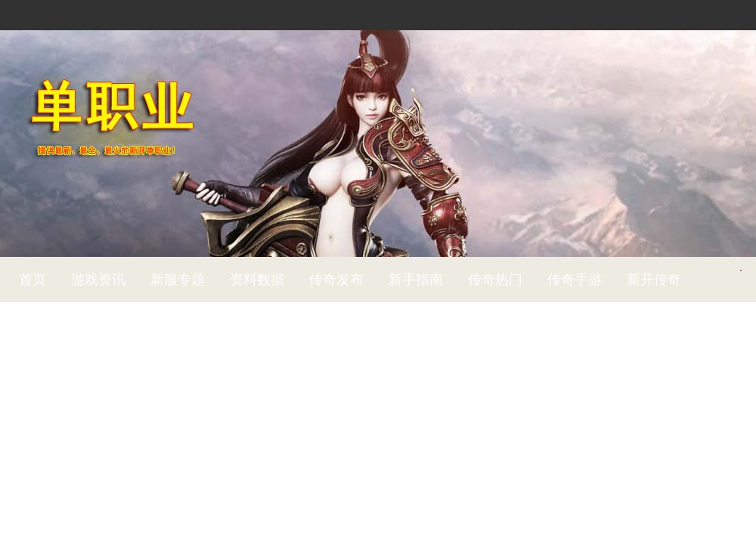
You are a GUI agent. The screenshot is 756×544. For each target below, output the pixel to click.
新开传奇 (654, 280)
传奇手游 (575, 280)
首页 (33, 280)
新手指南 (416, 280)
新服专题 (178, 280)
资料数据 (257, 280)
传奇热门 (495, 280)
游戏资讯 (98, 280)
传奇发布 (336, 280)
